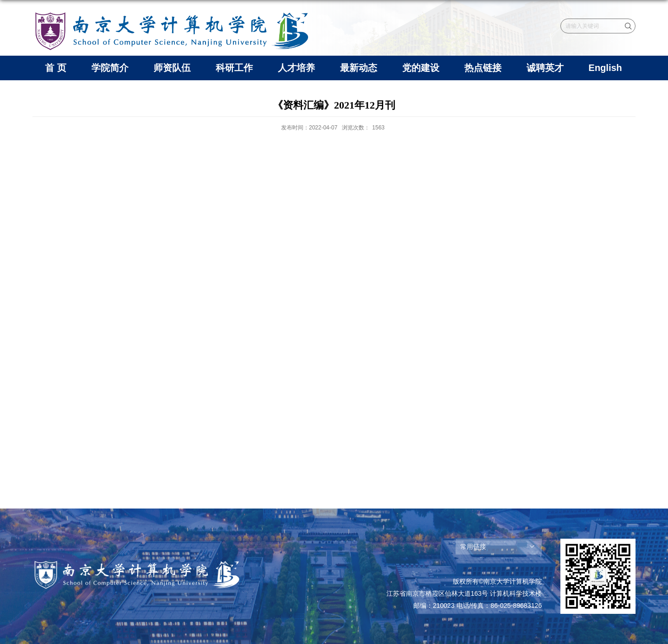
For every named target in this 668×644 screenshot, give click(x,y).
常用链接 (473, 547)
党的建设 (421, 68)
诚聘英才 (545, 68)
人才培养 (296, 68)
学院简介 (110, 68)
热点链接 (483, 68)
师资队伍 (172, 68)
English (605, 68)
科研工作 (234, 68)
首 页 (56, 68)
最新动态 (359, 68)
